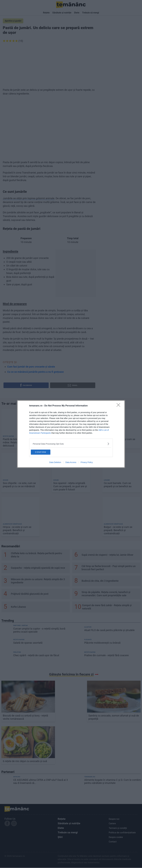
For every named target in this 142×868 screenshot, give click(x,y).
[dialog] (71, 434)
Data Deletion (55, 463)
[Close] (119, 405)
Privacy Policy (87, 463)
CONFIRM (45, 452)
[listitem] (71, 443)
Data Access (71, 463)
